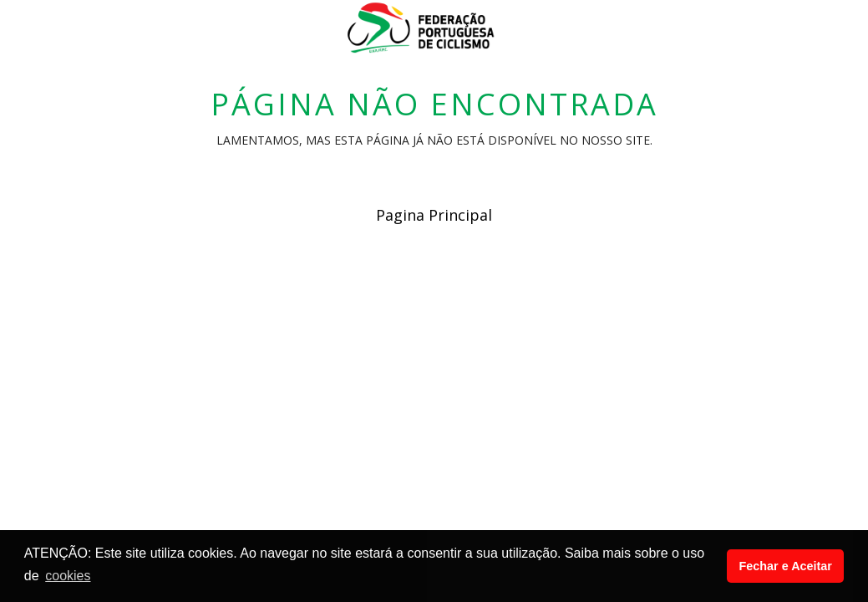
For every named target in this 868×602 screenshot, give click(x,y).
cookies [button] (68, 576)
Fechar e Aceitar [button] (785, 566)
